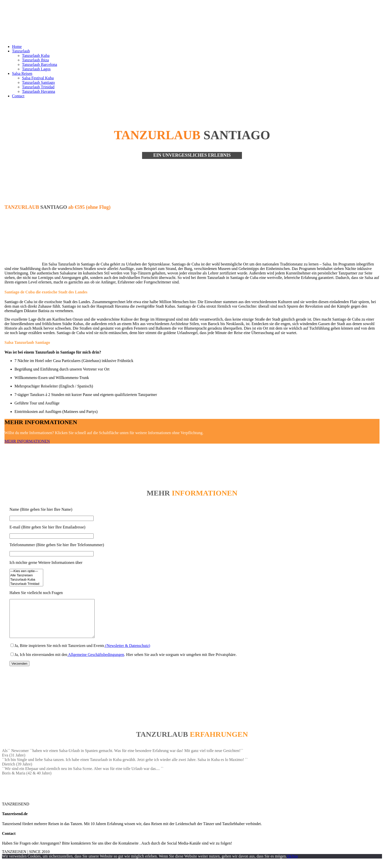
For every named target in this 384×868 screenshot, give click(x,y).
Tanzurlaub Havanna (39, 91)
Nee (295, 864)
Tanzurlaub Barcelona (40, 64)
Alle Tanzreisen (26, 575)
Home (17, 47)
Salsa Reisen (22, 73)
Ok (289, 864)
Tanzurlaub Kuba (36, 56)
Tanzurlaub (21, 51)
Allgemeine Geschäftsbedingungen (96, 662)
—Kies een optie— (26, 571)
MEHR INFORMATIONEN (27, 441)
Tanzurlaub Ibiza (35, 60)
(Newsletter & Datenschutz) (127, 653)
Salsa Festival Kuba (38, 78)
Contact (18, 96)
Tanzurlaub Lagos (36, 69)
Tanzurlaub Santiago (38, 82)
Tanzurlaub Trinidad (38, 87)
